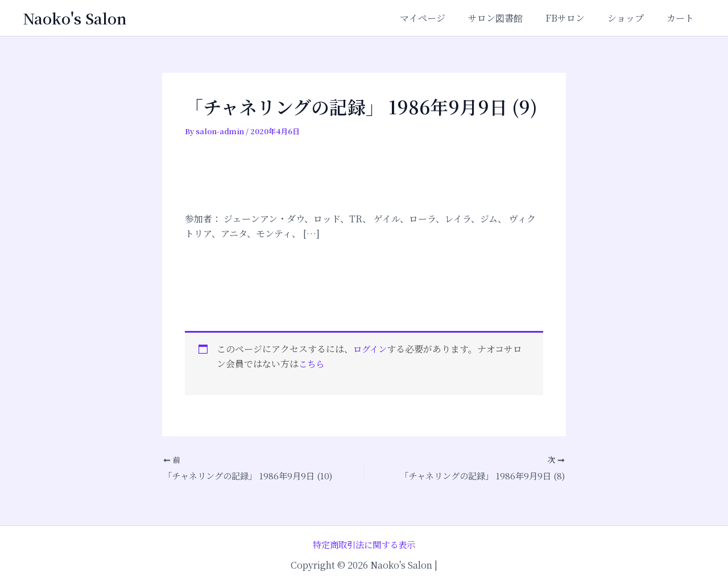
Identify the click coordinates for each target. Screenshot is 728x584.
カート (682, 18)
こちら (312, 364)
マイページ (443, 18)
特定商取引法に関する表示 (364, 544)
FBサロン (576, 18)
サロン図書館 (511, 18)
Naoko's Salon (75, 18)
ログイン (371, 349)
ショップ (632, 18)
